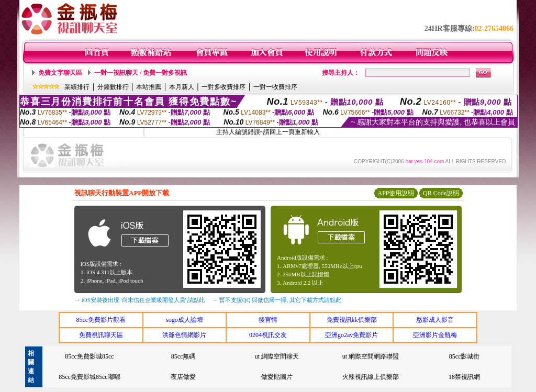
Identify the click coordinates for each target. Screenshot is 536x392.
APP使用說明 (396, 193)
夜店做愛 (183, 377)
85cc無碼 (183, 356)
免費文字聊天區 (60, 73)
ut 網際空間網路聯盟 (371, 356)
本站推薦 (149, 87)
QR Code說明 (441, 193)
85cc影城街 (465, 356)
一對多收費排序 (224, 87)
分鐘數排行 (113, 87)
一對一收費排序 (275, 87)
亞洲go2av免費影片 (351, 335)
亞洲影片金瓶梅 (435, 335)
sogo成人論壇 (185, 320)
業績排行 (77, 87)
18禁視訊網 (464, 377)
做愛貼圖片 (277, 377)
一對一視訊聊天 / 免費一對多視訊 (141, 73)
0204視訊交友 (268, 335)
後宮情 (268, 320)
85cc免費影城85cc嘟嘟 (89, 377)
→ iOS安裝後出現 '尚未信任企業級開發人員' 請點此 (139, 300)
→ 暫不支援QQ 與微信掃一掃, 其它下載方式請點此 (277, 300)
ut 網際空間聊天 (277, 356)
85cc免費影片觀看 (101, 320)
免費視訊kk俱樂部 (352, 320)
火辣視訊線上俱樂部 (371, 377)
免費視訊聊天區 (101, 335)
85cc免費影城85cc (89, 356)
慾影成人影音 (435, 320)
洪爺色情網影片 (184, 335)
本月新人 (182, 87)
